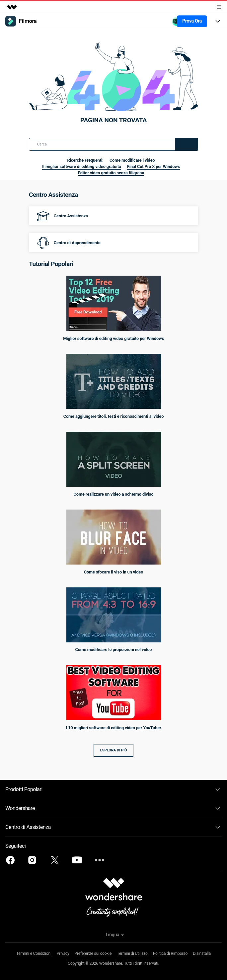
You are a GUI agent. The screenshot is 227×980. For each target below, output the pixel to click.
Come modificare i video (132, 160)
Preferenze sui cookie (93, 953)
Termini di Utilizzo (132, 953)
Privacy (63, 953)
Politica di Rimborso (170, 953)
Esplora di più (114, 750)
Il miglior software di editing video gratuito (82, 166)
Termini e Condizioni (34, 953)
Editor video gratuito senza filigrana (111, 173)
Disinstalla (202, 953)
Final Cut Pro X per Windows (153, 166)
